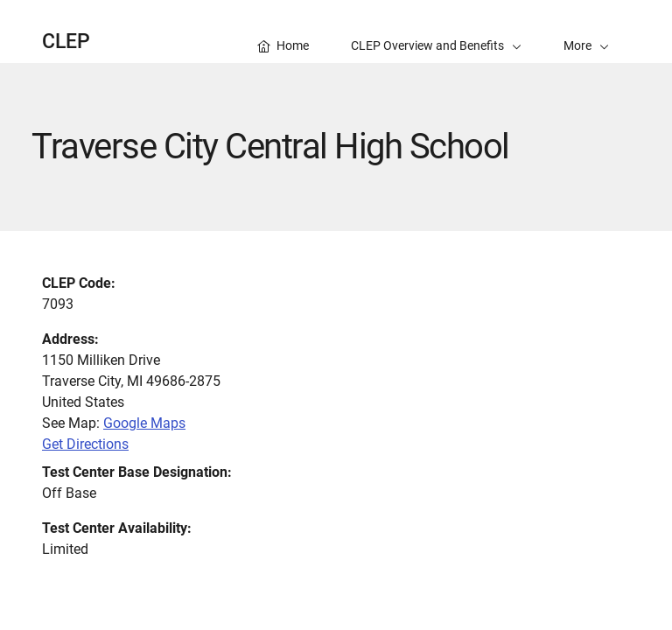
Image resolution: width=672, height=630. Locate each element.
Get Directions (85, 444)
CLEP (66, 42)
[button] (586, 31)
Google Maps (144, 423)
